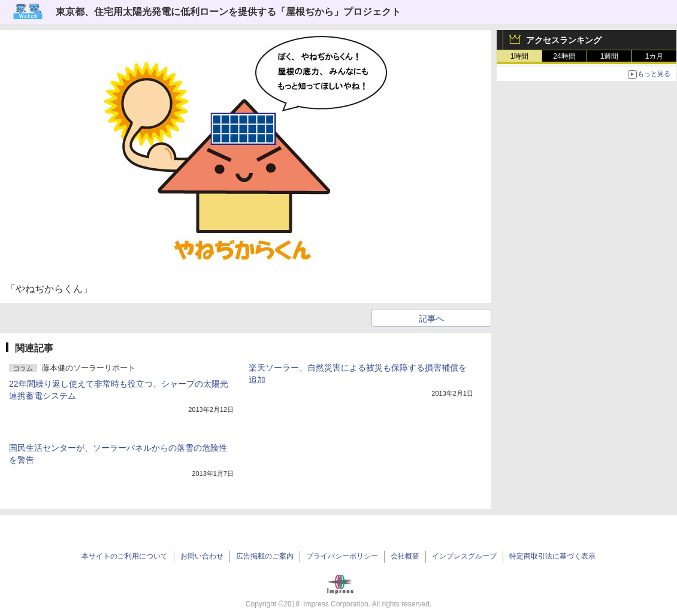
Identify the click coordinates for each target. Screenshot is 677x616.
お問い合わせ (202, 556)
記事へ (431, 318)
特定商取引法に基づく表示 (552, 556)
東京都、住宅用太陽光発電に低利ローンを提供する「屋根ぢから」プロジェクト (228, 12)
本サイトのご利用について (125, 556)
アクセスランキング (564, 40)
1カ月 (655, 56)
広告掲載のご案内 (265, 556)
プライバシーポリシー (342, 556)
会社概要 (405, 556)
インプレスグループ (464, 556)
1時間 (520, 56)
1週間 (610, 56)
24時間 (564, 56)
